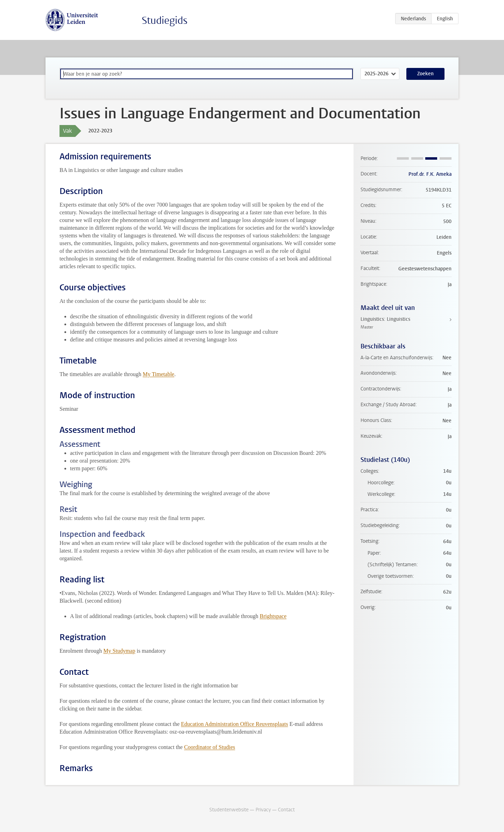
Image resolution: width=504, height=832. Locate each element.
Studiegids (165, 20)
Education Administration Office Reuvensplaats (234, 724)
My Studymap (119, 651)
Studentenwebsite (229, 810)
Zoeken (425, 74)
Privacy (263, 810)
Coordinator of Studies (210, 747)
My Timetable (159, 374)
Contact (286, 810)
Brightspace (273, 616)
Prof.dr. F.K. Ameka (430, 174)
